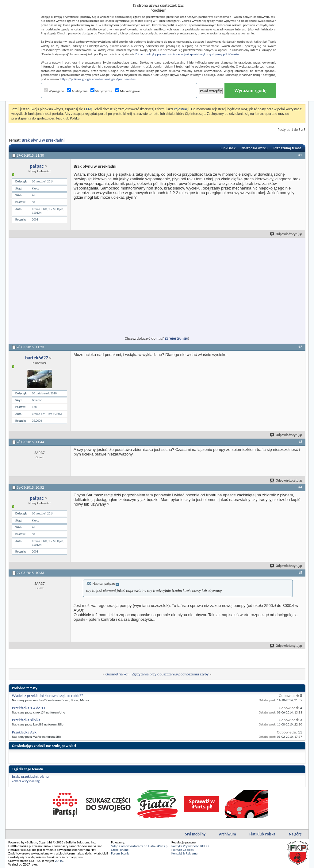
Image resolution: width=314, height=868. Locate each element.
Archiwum (227, 834)
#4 (300, 487)
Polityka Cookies (182, 850)
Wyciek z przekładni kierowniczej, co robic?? (48, 696)
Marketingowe (128, 91)
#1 (300, 155)
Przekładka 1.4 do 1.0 (29, 708)
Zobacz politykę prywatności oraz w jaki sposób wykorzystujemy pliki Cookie (187, 54)
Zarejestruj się (176, 338)
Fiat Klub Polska (262, 834)
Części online (120, 850)
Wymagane (54, 91)
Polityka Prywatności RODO (190, 846)
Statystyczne (101, 91)
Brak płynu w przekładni (43, 140)
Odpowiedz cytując (286, 234)
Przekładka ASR (24, 732)
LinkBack (228, 148)
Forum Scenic (120, 853)
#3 (300, 442)
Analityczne (77, 91)
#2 (300, 347)
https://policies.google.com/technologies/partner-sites (98, 79)
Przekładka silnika (26, 720)
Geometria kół (117, 674)
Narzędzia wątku (255, 148)
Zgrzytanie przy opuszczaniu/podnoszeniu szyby (170, 674)
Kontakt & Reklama (184, 853)
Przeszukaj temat (287, 148)
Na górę (295, 834)
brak (15, 776)
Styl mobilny (195, 834)
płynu (44, 776)
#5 (300, 573)
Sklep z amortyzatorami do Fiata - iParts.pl (140, 846)
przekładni (29, 776)
